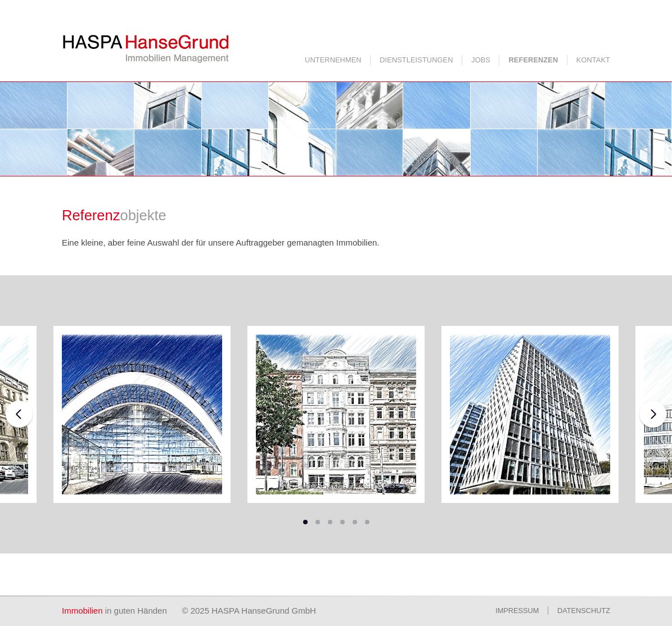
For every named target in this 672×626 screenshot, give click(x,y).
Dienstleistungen (416, 60)
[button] (305, 522)
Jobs (481, 60)
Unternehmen (333, 60)
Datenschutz (584, 611)
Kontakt (593, 60)
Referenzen (534, 60)
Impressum (517, 611)
